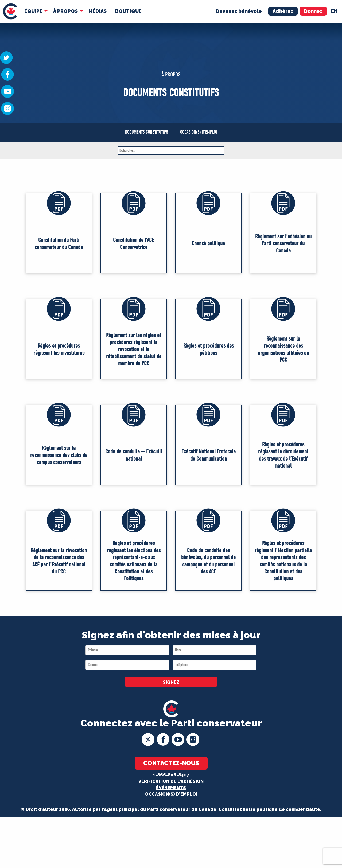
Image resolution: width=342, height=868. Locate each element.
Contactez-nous (171, 763)
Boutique (128, 11)
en (334, 11)
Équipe (33, 11)
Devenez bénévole (239, 11)
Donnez (313, 11)
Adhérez (283, 11)
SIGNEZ (171, 682)
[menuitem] (10, 11)
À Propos (65, 11)
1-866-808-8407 (171, 775)
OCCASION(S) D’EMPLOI (199, 132)
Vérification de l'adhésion (171, 781)
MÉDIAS (98, 11)
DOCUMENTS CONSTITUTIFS (147, 132)
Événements (171, 788)
